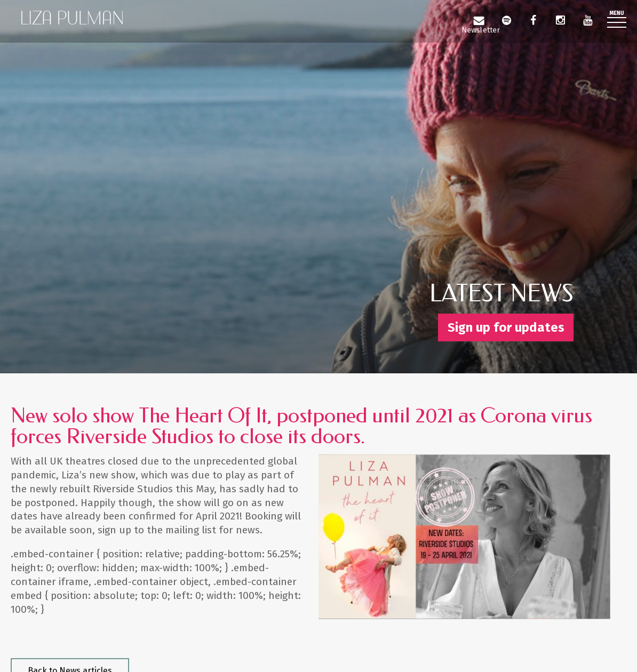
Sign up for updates (506, 327)
